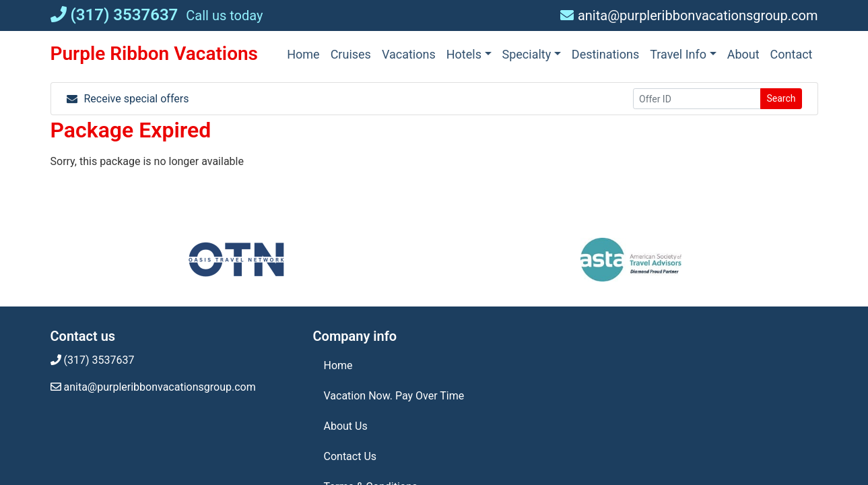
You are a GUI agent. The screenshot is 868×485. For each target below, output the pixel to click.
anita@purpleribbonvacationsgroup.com (689, 15)
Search (781, 98)
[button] (469, 54)
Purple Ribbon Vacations (155, 54)
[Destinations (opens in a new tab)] (605, 54)
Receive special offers (128, 99)
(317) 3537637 (114, 15)
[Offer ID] (697, 99)
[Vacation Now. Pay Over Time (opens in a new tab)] (434, 396)
